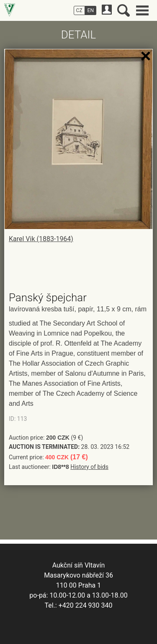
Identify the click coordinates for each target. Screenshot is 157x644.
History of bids (89, 467)
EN (91, 10)
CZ (79, 10)
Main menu (142, 10)
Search (124, 10)
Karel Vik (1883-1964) (41, 239)
